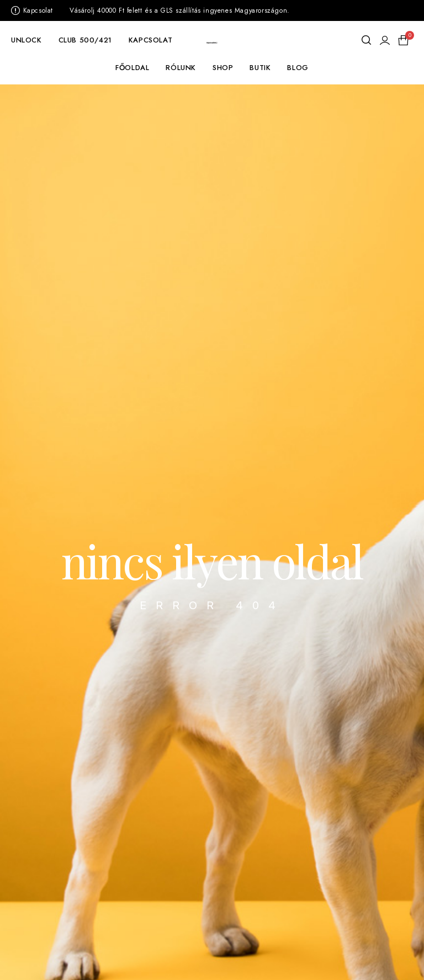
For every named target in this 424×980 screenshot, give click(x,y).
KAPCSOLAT (150, 40)
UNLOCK (26, 40)
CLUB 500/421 (85, 40)
